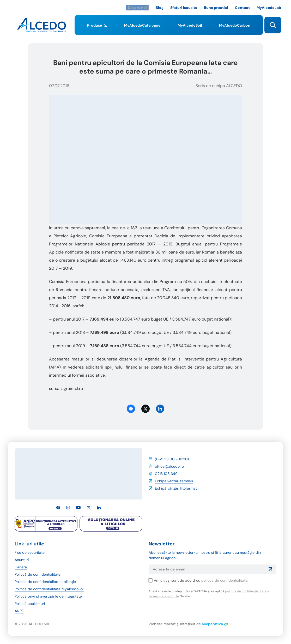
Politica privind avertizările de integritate (48, 596)
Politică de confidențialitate (38, 574)
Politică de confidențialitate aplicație (45, 582)
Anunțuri (22, 560)
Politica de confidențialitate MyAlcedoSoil (49, 589)
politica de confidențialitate (224, 580)
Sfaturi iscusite (184, 8)
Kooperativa (215, 624)
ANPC (19, 611)
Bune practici (216, 8)
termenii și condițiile (164, 596)
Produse (97, 29)
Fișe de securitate (30, 552)
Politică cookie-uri (30, 604)
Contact (242, 8)
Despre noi (137, 8)
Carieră (21, 567)
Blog (160, 8)
